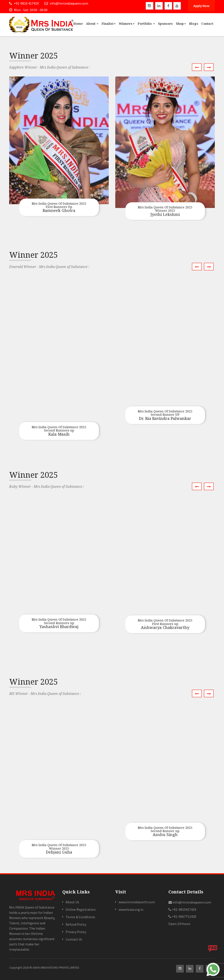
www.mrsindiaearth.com (137, 902)
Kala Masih (59, 431)
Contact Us (74, 939)
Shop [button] (181, 24)
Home (78, 24)
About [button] (92, 24)
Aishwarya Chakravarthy (165, 624)
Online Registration (81, 909)
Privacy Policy (76, 932)
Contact (207, 24)
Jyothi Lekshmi (165, 211)
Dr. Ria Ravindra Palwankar (165, 415)
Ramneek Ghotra (59, 208)
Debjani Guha (59, 849)
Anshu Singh (165, 832)
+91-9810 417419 (24, 3)
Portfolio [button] (146, 24)
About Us (72, 902)
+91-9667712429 (182, 916)
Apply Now (201, 6)
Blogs (194, 24)
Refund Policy (76, 924)
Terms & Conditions (80, 917)
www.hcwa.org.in (131, 909)
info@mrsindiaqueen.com (66, 3)
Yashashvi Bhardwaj (59, 623)
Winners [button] (127, 24)
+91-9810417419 (182, 909)
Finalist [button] (109, 24)
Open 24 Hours (179, 924)
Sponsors (165, 24)
